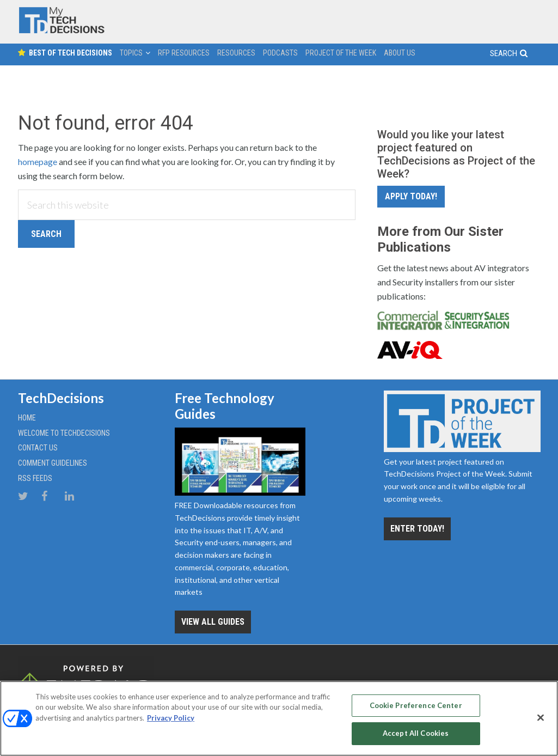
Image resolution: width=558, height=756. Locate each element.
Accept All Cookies (416, 733)
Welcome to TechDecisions (64, 433)
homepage (38, 161)
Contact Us (38, 448)
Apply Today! (411, 196)
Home (27, 418)
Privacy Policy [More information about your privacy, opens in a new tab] (171, 718)
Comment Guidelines (53, 463)
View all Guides (213, 622)
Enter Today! (417, 529)
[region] (279, 718)
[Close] (541, 717)
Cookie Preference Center (416, 705)
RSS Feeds (35, 478)
